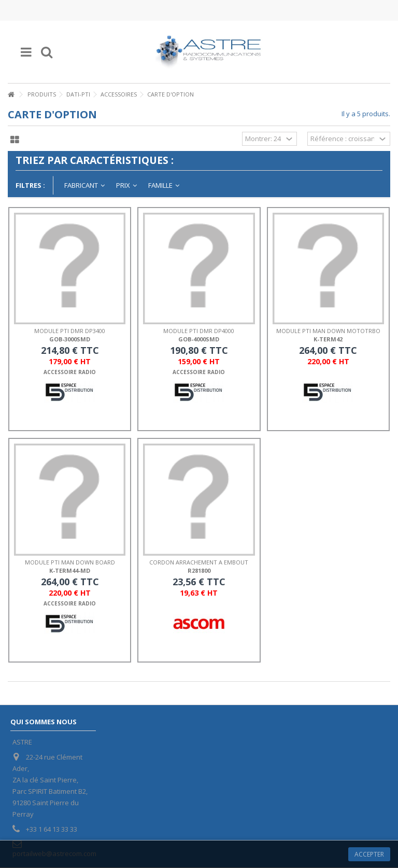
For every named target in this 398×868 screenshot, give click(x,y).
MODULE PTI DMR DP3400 (70, 331)
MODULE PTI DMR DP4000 (199, 331)
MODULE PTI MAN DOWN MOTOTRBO (328, 331)
